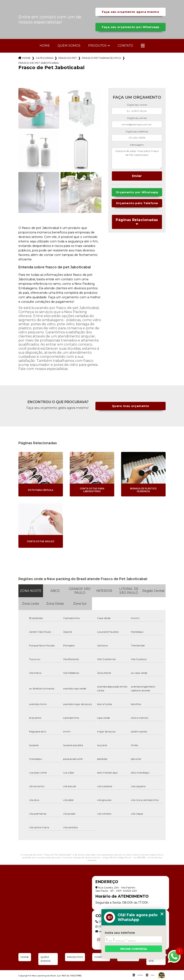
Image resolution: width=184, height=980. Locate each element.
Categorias (45, 58)
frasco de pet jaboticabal (39, 63)
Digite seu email (137, 118)
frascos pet (68, 58)
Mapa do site (155, 959)
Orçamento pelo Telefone (137, 203)
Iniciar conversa (134, 949)
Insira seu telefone (120, 933)
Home (45, 46)
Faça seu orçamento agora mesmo (131, 12)
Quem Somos (69, 46)
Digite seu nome (137, 105)
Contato (125, 46)
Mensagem (137, 145)
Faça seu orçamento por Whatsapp (131, 27)
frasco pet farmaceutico (102, 58)
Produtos (97, 46)
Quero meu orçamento (131, 406)
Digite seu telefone (137, 131)
